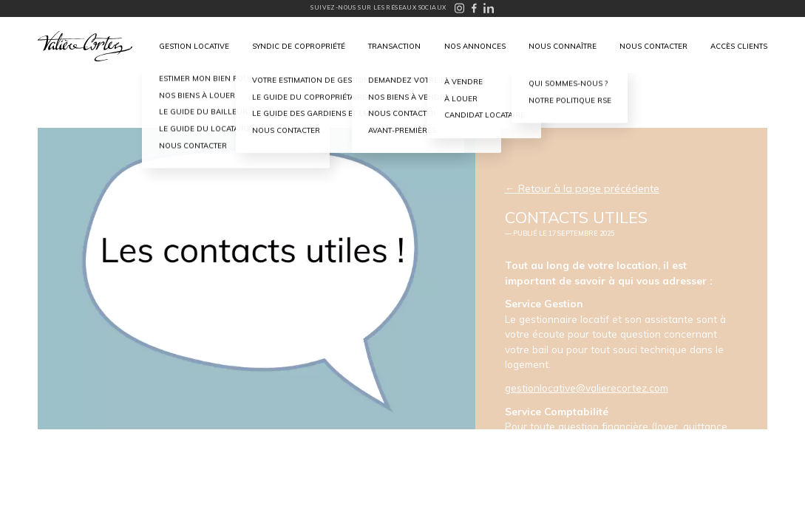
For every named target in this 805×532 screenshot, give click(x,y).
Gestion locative (194, 46)
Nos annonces (475, 46)
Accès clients (739, 46)
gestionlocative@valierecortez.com (587, 388)
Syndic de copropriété (299, 46)
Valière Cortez (85, 46)
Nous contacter (653, 46)
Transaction (394, 46)
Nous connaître (563, 46)
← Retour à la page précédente (582, 188)
